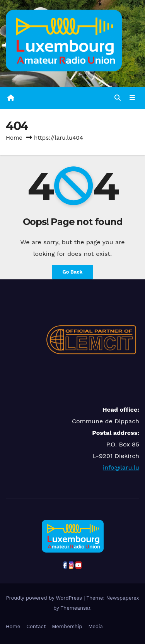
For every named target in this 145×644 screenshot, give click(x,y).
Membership (67, 626)
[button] (118, 98)
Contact (36, 626)
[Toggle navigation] (132, 98)
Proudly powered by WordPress (45, 598)
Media (95, 626)
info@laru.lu (121, 467)
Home (14, 138)
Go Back (73, 272)
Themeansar (76, 608)
